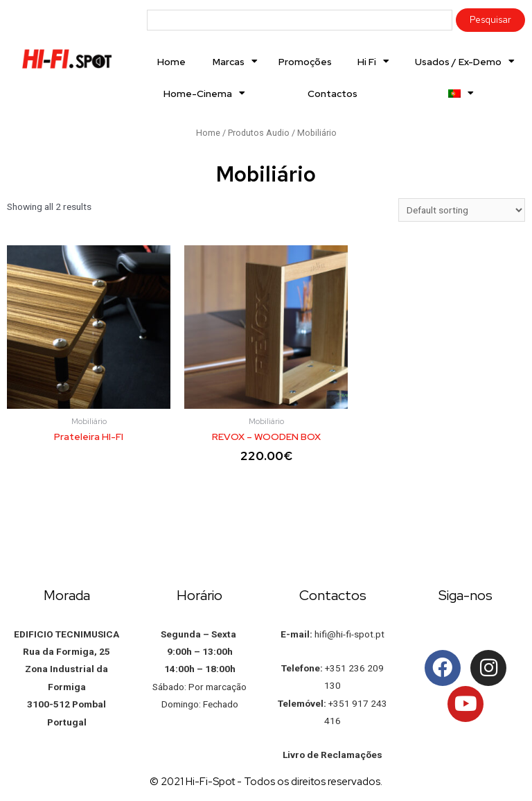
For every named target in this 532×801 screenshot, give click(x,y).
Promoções (305, 62)
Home (171, 62)
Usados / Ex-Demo (465, 62)
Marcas (235, 62)
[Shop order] (462, 210)
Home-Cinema (204, 94)
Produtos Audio (259, 133)
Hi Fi (373, 62)
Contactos (332, 94)
